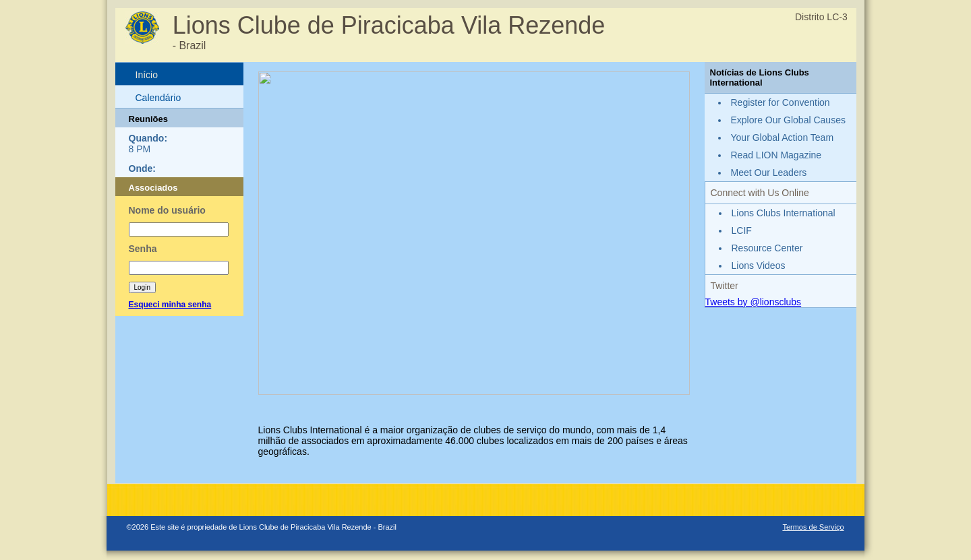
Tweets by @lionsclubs (754, 302)
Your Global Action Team (783, 137)
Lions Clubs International (784, 213)
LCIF (742, 230)
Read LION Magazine (776, 155)
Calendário (158, 98)
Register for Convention (781, 102)
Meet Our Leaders (769, 173)
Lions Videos (759, 266)
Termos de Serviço (813, 527)
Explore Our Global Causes (788, 120)
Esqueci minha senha (170, 305)
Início (147, 75)
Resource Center (767, 248)
